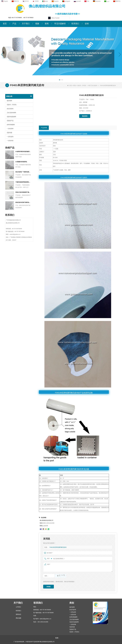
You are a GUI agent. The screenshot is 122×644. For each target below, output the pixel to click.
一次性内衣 (10, 141)
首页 (5, 24)
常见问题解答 (60, 24)
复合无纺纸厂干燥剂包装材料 (23, 172)
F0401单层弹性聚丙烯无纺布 (57, 547)
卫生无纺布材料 (11, 113)
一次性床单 (10, 129)
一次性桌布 (10, 137)
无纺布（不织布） (82, 85)
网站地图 (18, 618)
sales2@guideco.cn (45, 619)
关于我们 (26, 24)
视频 (37, 24)
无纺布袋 (9, 133)
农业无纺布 (10, 109)
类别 (75, 85)
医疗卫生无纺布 (93, 85)
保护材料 (9, 101)
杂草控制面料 (11, 125)
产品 (14, 24)
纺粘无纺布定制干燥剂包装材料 (23, 202)
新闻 (47, 24)
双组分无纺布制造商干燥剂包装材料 (23, 192)
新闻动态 (18, 614)
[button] (59, 80)
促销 (87, 24)
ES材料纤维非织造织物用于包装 (23, 152)
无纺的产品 (10, 121)
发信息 (49, 587)
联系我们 (75, 24)
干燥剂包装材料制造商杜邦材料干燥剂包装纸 (23, 182)
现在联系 (85, 116)
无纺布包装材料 (11, 117)
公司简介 (18, 607)
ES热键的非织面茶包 (21, 162)
